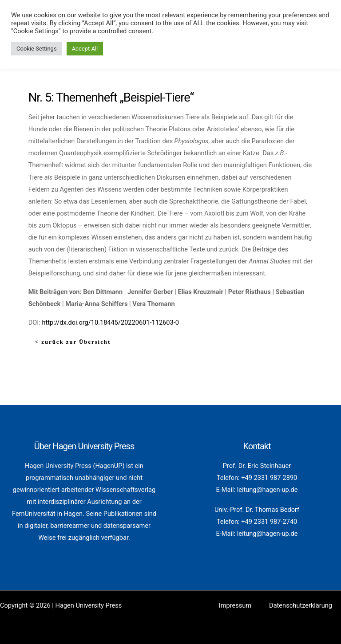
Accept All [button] (85, 49)
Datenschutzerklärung (301, 605)
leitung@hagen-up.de (268, 490)
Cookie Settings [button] (37, 49)
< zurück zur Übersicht (73, 342)
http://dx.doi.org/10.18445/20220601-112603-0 (110, 322)
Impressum (235, 605)
